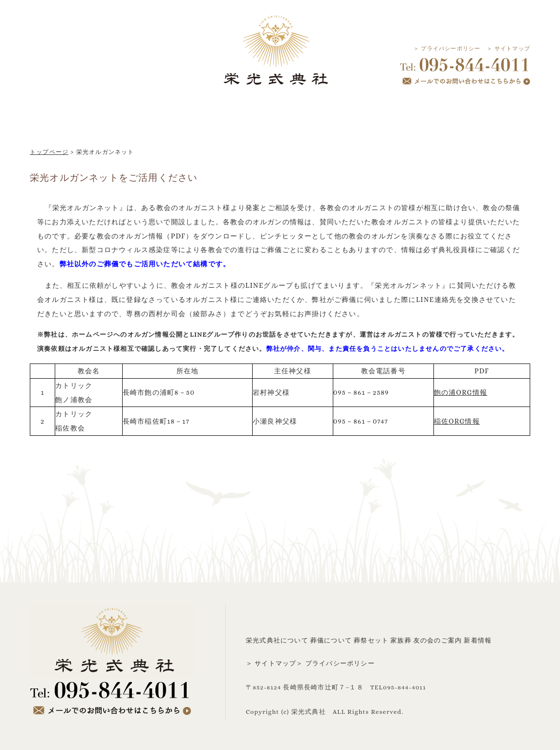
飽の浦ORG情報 (461, 392)
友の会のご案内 (438, 640)
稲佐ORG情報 (457, 421)
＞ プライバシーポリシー (447, 49)
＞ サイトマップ (508, 49)
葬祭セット (371, 640)
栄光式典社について (277, 640)
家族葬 (401, 640)
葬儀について (331, 640)
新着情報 (478, 640)
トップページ (49, 152)
